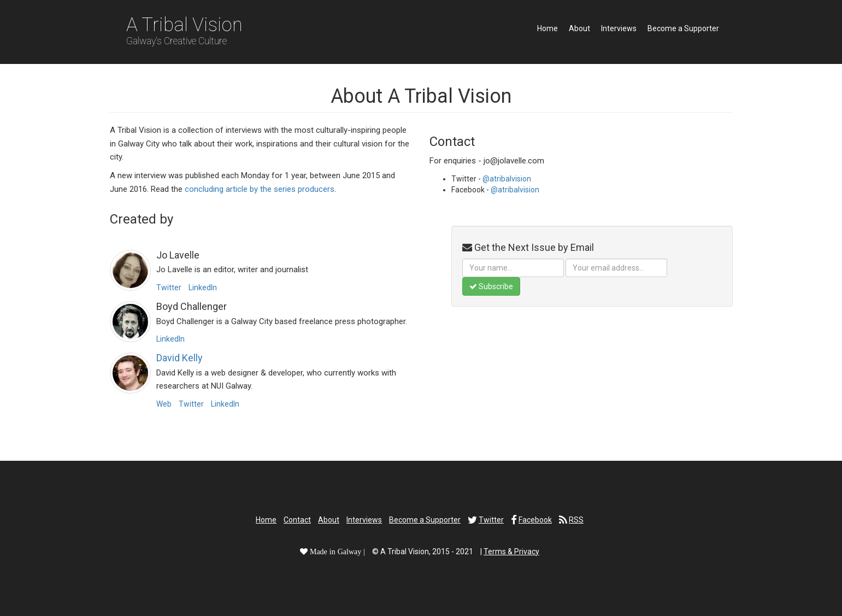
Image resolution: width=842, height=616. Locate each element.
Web (164, 404)
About (579, 28)
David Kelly (179, 358)
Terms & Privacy (511, 552)
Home (547, 28)
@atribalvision (507, 179)
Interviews (619, 28)
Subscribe (491, 286)
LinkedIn (203, 288)
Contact (297, 520)
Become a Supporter (683, 28)
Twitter (169, 288)
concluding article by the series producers (260, 189)
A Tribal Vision (184, 30)
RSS (576, 520)
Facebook (535, 520)
